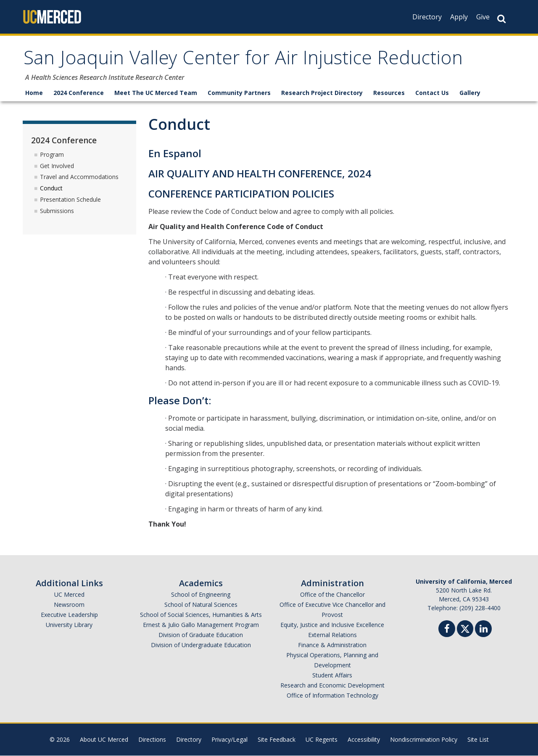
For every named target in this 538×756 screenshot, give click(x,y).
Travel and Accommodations (79, 177)
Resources (389, 93)
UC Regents (322, 740)
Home (34, 93)
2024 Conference (79, 93)
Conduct (51, 188)
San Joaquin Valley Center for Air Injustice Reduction (247, 60)
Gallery (470, 93)
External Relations (332, 635)
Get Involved (57, 166)
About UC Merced (104, 740)
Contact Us (432, 93)
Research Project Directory (322, 93)
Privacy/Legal (229, 740)
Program (52, 154)
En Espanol (175, 154)
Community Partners (239, 93)
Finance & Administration (332, 645)
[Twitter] (465, 628)
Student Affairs (332, 676)
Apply (459, 17)
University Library (69, 625)
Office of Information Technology (332, 696)
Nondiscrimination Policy (424, 740)
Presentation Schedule (70, 200)
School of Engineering (201, 595)
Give (483, 17)
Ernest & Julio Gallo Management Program (201, 625)
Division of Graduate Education (201, 635)
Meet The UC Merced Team (156, 93)
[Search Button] (501, 19)
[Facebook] (447, 630)
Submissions (57, 211)
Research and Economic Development (332, 686)
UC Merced (69, 595)
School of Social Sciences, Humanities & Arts (201, 615)
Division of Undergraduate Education (201, 645)
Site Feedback (277, 740)
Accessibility (364, 740)
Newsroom (69, 605)
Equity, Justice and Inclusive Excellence (332, 625)
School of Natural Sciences (201, 605)
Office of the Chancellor (332, 595)
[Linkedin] (483, 630)
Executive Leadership (69, 615)
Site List (478, 740)
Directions (152, 740)
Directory (427, 17)
